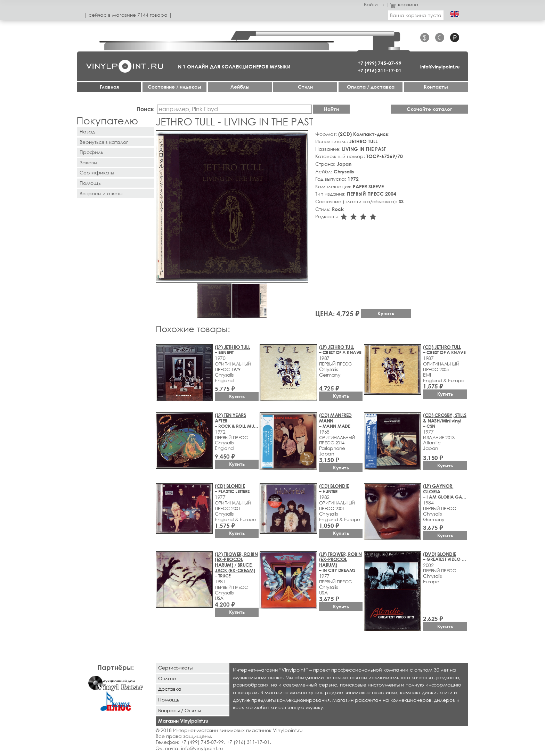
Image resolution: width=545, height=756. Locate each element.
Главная (109, 87)
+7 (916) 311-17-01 (380, 70)
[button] (302, 137)
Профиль (91, 152)
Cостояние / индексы (174, 87)
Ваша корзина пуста (416, 15)
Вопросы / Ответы (180, 710)
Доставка (170, 689)
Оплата (167, 678)
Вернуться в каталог (104, 142)
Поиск (145, 109)
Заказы (88, 162)
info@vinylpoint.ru (440, 67)
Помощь (90, 183)
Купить (386, 313)
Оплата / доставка (371, 87)
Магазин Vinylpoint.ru (183, 721)
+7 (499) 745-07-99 (380, 63)
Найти (331, 109)
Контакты (436, 87)
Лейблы (240, 87)
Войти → (374, 4)
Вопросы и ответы (101, 193)
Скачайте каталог (429, 109)
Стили (305, 87)
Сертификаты (97, 172)
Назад (87, 132)
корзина (404, 4)
